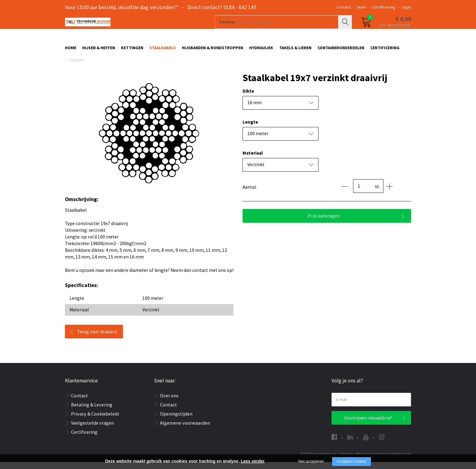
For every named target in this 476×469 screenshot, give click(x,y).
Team (362, 7)
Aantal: (250, 194)
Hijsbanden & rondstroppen (212, 51)
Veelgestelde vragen (92, 430)
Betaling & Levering (92, 412)
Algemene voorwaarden (185, 430)
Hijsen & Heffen (99, 51)
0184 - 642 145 (240, 7)
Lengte (250, 129)
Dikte (248, 98)
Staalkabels (163, 51)
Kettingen (132, 51)
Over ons (169, 402)
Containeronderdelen (341, 51)
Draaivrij (77, 67)
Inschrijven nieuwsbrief (368, 425)
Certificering (384, 7)
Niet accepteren (311, 461)
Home (71, 51)
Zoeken (346, 29)
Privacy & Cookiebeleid (95, 421)
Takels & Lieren (295, 51)
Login (406, 7)
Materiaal (253, 160)
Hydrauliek (261, 51)
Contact (343, 7)
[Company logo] (130, 29)
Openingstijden (176, 421)
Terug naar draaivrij (97, 339)
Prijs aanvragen (324, 223)
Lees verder (253, 461)
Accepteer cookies (352, 461)
